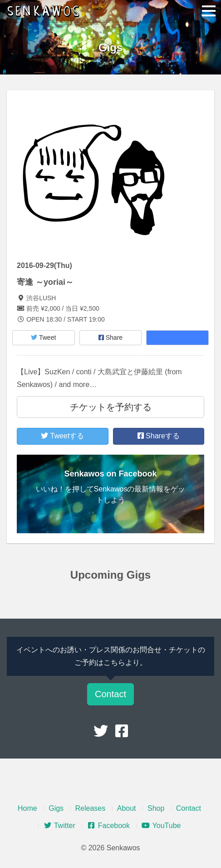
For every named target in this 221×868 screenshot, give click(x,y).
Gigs (56, 808)
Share (110, 337)
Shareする (159, 436)
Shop (156, 808)
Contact (110, 694)
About (127, 808)
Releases (91, 808)
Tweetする (62, 436)
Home (27, 808)
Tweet (43, 337)
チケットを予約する (111, 407)
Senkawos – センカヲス (45, 11)
